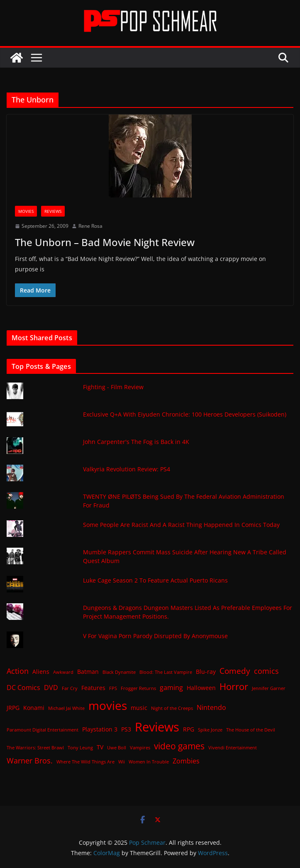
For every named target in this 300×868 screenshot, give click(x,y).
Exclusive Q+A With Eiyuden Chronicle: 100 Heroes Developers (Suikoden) (185, 414)
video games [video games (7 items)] (179, 746)
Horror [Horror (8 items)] (234, 686)
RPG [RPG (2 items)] (189, 729)
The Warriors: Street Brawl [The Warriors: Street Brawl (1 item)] (35, 748)
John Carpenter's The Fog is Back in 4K (136, 442)
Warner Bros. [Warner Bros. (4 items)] (30, 761)
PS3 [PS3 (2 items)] (126, 729)
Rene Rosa (90, 226)
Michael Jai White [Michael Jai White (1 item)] (66, 708)
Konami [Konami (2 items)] (34, 708)
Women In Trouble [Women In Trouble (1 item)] (149, 762)
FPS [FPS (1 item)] (113, 688)
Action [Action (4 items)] (18, 671)
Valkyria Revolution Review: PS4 (127, 469)
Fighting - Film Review (113, 387)
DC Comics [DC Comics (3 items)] (23, 688)
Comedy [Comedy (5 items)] (235, 671)
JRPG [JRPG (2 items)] (13, 708)
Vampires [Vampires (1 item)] (140, 748)
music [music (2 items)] (139, 708)
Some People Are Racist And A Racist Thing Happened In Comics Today (181, 525)
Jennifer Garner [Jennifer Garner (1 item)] (269, 688)
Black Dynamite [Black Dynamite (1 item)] (119, 672)
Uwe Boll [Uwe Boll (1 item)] (117, 748)
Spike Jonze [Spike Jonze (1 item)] (210, 730)
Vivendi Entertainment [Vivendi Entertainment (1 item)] (233, 748)
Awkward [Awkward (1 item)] (63, 672)
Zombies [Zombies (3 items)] (186, 761)
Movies (26, 211)
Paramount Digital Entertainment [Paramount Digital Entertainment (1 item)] (43, 730)
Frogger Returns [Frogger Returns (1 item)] (138, 688)
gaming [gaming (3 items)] (171, 688)
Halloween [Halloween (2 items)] (201, 688)
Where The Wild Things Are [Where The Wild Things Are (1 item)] (85, 762)
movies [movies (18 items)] (108, 705)
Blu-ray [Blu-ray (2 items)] (206, 672)
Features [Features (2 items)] (93, 688)
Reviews (53, 211)
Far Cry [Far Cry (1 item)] (70, 688)
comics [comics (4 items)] (266, 671)
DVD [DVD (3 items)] (51, 688)
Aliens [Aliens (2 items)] (41, 672)
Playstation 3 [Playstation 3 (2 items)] (100, 729)
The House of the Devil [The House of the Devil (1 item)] (251, 730)
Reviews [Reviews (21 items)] (157, 727)
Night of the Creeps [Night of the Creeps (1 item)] (172, 708)
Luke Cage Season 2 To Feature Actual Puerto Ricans (155, 580)
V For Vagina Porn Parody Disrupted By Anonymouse (155, 636)
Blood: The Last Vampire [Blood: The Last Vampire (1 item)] (166, 672)
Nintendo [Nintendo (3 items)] (211, 707)
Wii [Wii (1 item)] (122, 762)
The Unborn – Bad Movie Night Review (105, 242)
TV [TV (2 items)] (100, 747)
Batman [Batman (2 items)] (88, 672)
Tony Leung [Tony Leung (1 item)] (80, 748)
